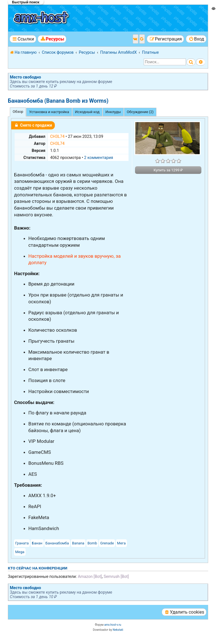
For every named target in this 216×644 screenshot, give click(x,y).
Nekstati (118, 630)
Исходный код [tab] (87, 112)
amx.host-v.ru (113, 625)
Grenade (107, 543)
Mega (20, 552)
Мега (121, 543)
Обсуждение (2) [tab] (140, 112)
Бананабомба (57, 543)
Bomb (92, 543)
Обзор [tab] (18, 112)
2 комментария (99, 158)
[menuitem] (52, 39)
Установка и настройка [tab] (49, 112)
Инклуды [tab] (113, 112)
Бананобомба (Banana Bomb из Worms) (58, 101)
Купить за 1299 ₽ (168, 170)
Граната (22, 543)
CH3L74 (57, 136)
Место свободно (25, 77)
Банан (37, 543)
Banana (78, 543)
